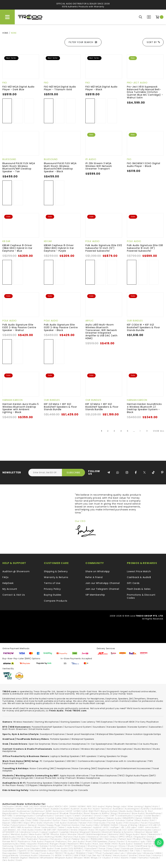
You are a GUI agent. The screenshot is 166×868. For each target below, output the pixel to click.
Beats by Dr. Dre (143, 811)
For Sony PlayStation (148, 722)
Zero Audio (8, 860)
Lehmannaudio (143, 830)
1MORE (19, 806)
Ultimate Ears (134, 853)
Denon (139, 818)
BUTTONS (7, 816)
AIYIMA (82, 806)
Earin (65, 820)
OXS (23, 839)
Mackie (74, 832)
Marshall (107, 832)
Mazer (149, 832)
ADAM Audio (47, 806)
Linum (35, 832)
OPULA (129, 837)
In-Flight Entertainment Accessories (131, 768)
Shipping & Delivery (56, 571)
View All (159, 431)
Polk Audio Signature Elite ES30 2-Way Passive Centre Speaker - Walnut (19, 327)
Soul (117, 848)
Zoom (19, 860)
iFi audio (91, 159)
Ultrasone (148, 853)
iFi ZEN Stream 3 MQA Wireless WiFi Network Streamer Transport (99, 166)
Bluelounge (39, 813)
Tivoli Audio (47, 853)
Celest (76, 816)
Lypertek (64, 832)
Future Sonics (18, 825)
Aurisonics (59, 811)
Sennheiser (80, 846)
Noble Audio (9, 837)
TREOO (58, 853)
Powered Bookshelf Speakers (47, 727)
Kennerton (63, 830)
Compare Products (149, 17)
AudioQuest (9, 811)
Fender (83, 823)
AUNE (49, 811)
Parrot (67, 839)
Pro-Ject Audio (137, 83)
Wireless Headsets (23, 722)
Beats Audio (126, 811)
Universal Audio (29, 855)
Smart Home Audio (39, 729)
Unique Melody (10, 855)
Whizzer (78, 858)
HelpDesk (8, 583)
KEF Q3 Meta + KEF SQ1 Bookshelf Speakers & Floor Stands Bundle (60, 407)
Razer (63, 844)
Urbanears (45, 855)
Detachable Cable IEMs (67, 783)
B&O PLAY (94, 811)
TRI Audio (69, 853)
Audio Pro (86, 809)
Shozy (122, 846)
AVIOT (69, 811)
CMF (112, 816)
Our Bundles (135, 321)
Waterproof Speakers (83, 739)
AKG (89, 806)
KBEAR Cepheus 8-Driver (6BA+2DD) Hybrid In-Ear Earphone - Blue (17, 248)
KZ (125, 830)
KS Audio (101, 830)
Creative (30, 818)
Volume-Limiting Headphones (46, 790)
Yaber (133, 858)
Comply (138, 816)
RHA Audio (85, 844)
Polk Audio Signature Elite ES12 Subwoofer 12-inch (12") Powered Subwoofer (104, 248)
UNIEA (158, 853)
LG (17, 832)
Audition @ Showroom (16, 571)
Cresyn (41, 818)
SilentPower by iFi (145, 846)
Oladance (93, 837)
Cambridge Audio (24, 816)
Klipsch (83, 830)
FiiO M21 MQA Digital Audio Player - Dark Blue (18, 88)
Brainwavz (124, 813)
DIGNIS (148, 818)
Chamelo (87, 816)
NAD (122, 834)
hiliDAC (115, 825)
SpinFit (22, 851)
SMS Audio (47, 848)
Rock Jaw (98, 844)
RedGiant (73, 844)
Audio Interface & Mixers (66, 749)
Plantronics (24, 841)
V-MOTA (67, 855)
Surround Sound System (78, 727)
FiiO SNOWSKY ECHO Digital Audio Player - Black (144, 165)
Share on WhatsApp (98, 571)
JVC (19, 830)
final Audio (100, 823)
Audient (65, 809)
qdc (143, 841)
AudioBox (118, 809)
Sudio (64, 851)
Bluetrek (64, 813)
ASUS (30, 809)
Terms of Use (52, 583)
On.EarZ (104, 837)
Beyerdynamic (10, 813)
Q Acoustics (132, 841)
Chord (97, 816)
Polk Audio (93, 241)
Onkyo (113, 837)
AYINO (77, 811)
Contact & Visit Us (14, 595)
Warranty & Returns (56, 577)
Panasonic (56, 839)
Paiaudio (44, 839)
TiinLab (35, 853)
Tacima (97, 851)
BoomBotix (76, 813)
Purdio (121, 841)
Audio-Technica (102, 809)
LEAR (130, 830)
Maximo (140, 832)
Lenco (156, 830)
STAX (30, 851)
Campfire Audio (44, 816)
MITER (46, 834)
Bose (87, 813)
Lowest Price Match (139, 571)
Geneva (32, 825)
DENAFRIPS (128, 818)
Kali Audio (28, 830)
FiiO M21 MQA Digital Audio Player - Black (101, 88)
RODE (108, 844)
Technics (148, 851)
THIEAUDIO (24, 853)
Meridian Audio (19, 834)
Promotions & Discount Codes (141, 596)
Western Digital (19, 858)
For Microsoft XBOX (125, 722)
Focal (144, 823)
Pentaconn (111, 839)
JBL (123, 827)
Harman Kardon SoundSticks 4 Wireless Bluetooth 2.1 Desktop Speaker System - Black (144, 408)
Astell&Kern (9, 809)
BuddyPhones (154, 813)
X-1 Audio (105, 858)
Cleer (105, 816)
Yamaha (143, 858)
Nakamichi (154, 834)
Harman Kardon (13, 400)
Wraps (94, 858)
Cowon (6, 818)
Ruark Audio (125, 844)
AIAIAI (73, 806)
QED (149, 841)
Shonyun (112, 846)
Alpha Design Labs (116, 806)
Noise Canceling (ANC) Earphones (91, 768)
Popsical (50, 841)
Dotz (29, 820)
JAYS (105, 827)
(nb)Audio (8, 806)
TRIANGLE (81, 853)
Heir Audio (87, 825)
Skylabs (36, 848)
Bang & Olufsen (109, 811)
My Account (10, 589)
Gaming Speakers (70, 722)
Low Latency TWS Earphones (97, 722)
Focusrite (154, 823)
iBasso (143, 825)
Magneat (85, 832)
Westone (34, 858)
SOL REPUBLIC (76, 848)
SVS (71, 851)
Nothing (49, 837)
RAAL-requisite (29, 844)
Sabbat (138, 844)
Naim (144, 834)
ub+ (123, 853)
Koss (92, 830)
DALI (65, 818)
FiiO (5, 83)
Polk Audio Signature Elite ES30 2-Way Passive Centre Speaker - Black (61, 327)
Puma (112, 841)
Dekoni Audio (114, 818)
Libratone (25, 832)
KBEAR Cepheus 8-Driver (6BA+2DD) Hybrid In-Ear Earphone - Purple (59, 248)
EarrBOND (74, 820)
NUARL (59, 837)
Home (5, 33)
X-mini (115, 858)
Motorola (113, 834)
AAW (26, 806)
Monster (72, 834)
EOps (26, 823)
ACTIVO (34, 806)
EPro (33, 823)
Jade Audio (73, 827)
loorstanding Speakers (40, 783)
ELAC (153, 820)
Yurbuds (154, 858)
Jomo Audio (151, 827)
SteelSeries (41, 851)
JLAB (140, 827)
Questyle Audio (11, 844)
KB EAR (6, 241)
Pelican (85, 839)
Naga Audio (133, 834)
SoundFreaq (142, 848)
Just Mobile (9, 830)
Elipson (6, 823)
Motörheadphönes (97, 834)
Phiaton (137, 839)
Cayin (68, 816)
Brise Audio (138, 813)
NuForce (68, 837)
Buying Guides (53, 595)
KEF (54, 830)
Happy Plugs (53, 825)
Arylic (89, 321)
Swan (78, 851)
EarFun (56, 820)
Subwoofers (155, 727)
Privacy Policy (52, 589)
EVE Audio (61, 823)
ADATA (58, 806)
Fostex (6, 825)
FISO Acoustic (131, 823)
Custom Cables (90, 783)
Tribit (90, 853)
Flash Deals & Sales (139, 589)
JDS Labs (131, 827)
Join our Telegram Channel (102, 589)
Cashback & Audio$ (139, 577)
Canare (59, 816)
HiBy (97, 825)
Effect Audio (142, 820)
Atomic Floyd (42, 809)
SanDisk (19, 846)
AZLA (85, 811)
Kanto (39, 830)
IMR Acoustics (25, 827)
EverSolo (73, 823)
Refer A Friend (94, 577)
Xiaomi (125, 858)
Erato (40, 823)
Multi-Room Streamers (15, 729)
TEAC (138, 851)
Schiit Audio (56, 846)
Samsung (8, 846)
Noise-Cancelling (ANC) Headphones (50, 768)
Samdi (148, 844)
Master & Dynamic (124, 832)
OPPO (121, 837)
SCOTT (68, 846)
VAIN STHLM (80, 855)
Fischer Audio (115, 823)
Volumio (157, 855)
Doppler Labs (18, 820)
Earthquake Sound (104, 820)
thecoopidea (9, 853)
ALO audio (99, 806)
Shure (131, 846)
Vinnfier (133, 855)
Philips (147, 839)
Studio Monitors (142, 749)
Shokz (102, 846)
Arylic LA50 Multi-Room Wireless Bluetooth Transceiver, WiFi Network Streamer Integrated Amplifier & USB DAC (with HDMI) (101, 331)
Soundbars (99, 727)
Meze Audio (35, 834)
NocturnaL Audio (34, 837)
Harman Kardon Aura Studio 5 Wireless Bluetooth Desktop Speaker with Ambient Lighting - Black (21, 408)
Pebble (75, 839)
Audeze (55, 809)
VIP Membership (95, 595)
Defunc (101, 818)
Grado (41, 825)
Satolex (44, 846)
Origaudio (139, 837)
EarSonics (86, 820)
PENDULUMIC (97, 839)
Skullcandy (9, 848)
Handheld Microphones (119, 749)
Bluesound (9, 159)
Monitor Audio (59, 834)
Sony (110, 848)
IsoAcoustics (49, 827)
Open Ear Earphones (39, 744)
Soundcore (127, 848)
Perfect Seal (125, 839)
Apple (148, 806)
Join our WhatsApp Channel (103, 583)
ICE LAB (153, 825)
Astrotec (21, 809)
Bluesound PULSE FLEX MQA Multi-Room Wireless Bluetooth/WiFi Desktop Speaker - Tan (19, 167)
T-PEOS (87, 851)
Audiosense (23, 811)
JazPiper (114, 827)
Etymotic (49, 823)
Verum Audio (120, 855)
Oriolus (151, 837)
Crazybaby (18, 818)
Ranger (54, 844)
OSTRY (16, 839)
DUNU (36, 820)
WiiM (86, 858)
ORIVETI (6, 839)
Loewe (44, 832)
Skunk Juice (23, 848)
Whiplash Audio (63, 858)
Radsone (43, 844)
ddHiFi (92, 818)
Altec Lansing (135, 806)
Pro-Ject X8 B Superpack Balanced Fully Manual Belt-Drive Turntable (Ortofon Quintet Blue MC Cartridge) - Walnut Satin (145, 92)
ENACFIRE (17, 823)
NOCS (20, 837)
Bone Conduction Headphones (69, 744)
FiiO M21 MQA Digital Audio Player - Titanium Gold (60, 88)
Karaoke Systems (138, 727)
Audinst (75, 809)
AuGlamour (38, 811)
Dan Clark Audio (78, 818)
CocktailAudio (124, 816)
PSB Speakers (100, 841)
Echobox (120, 820)
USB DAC (71, 761)
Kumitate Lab (115, 830)
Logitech (54, 832)
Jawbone (86, 827)
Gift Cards (133, 583)
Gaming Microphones (47, 722)
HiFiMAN (105, 825)
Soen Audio (61, 848)
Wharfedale (47, 858)
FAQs (6, 577)
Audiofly (145, 809)
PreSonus (61, 841)
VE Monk (107, 855)
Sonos (102, 848)
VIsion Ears (145, 855)
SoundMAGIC (10, 851)
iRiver (37, 827)
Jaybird (97, 827)
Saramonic (32, 846)
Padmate (32, 839)
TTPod (98, 853)
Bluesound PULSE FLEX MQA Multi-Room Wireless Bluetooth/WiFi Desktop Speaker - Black (60, 167)
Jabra (61, 827)
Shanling (93, 846)
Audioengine (132, 809)
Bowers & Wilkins (100, 813)
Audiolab (156, 809)
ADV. (66, 806)
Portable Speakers (60, 739)
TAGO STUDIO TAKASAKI (116, 851)
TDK (132, 851)
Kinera (74, 830)
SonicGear (91, 848)
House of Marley (129, 825)
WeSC (6, 858)
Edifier (130, 820)
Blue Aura (25, 813)
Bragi (114, 813)
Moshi (82, 834)
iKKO (13, 827)
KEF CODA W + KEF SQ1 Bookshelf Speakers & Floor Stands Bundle (143, 327)
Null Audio (80, 837)
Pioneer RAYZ (9, 841)
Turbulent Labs (111, 853)
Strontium (54, 851)
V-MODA (57, 855)
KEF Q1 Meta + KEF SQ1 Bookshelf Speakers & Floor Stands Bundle (102, 407)
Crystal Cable (54, 818)
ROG (115, 844)
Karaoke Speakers (117, 727)
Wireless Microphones (93, 749)
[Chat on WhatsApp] (159, 842)
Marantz (96, 832)
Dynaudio (46, 820)
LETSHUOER (8, 832)
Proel (89, 841)
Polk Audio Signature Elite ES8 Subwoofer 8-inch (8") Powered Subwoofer (145, 248)
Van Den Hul (94, 855)
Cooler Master (151, 816)
